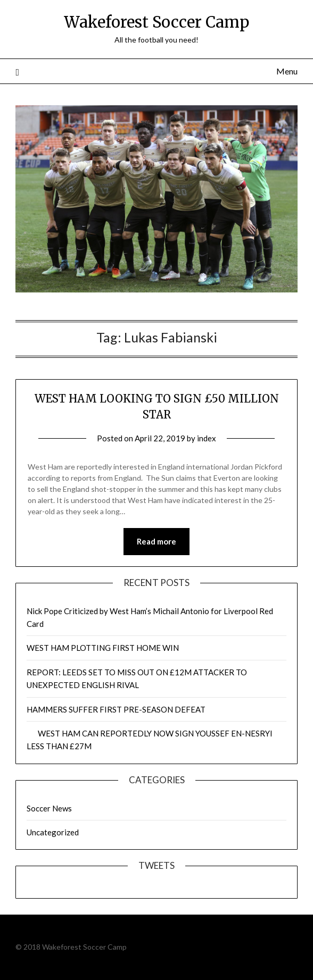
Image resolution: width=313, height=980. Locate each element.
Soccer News (49, 808)
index (207, 438)
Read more (156, 541)
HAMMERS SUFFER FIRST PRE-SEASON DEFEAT (116, 709)
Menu (287, 71)
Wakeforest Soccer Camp (156, 22)
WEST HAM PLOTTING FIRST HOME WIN (103, 648)
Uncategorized (53, 832)
